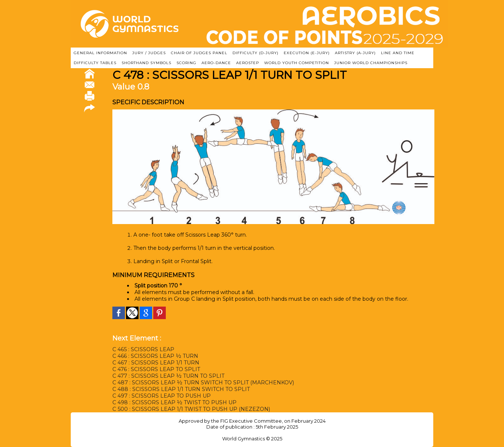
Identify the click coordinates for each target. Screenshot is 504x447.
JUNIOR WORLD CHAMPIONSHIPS (371, 63)
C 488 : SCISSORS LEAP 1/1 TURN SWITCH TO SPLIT (181, 389)
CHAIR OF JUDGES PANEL (199, 53)
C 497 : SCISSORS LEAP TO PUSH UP (162, 396)
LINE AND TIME (398, 53)
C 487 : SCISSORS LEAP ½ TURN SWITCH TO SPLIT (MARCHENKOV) (203, 383)
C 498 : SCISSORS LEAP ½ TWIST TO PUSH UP (174, 402)
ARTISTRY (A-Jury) (355, 53)
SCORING (186, 63)
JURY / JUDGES (149, 53)
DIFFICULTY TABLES (95, 63)
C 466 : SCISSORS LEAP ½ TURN (155, 356)
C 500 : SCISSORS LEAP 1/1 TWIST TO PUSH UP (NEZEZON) (191, 409)
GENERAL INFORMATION (100, 53)
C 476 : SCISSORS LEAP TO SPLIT (156, 369)
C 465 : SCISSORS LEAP (143, 349)
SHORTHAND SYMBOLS (146, 63)
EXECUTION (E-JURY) (307, 53)
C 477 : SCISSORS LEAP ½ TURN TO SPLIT (168, 376)
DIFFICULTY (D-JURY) (255, 53)
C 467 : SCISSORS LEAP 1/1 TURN (156, 363)
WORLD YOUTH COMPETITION (297, 63)
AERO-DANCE (216, 63)
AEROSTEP (248, 63)
